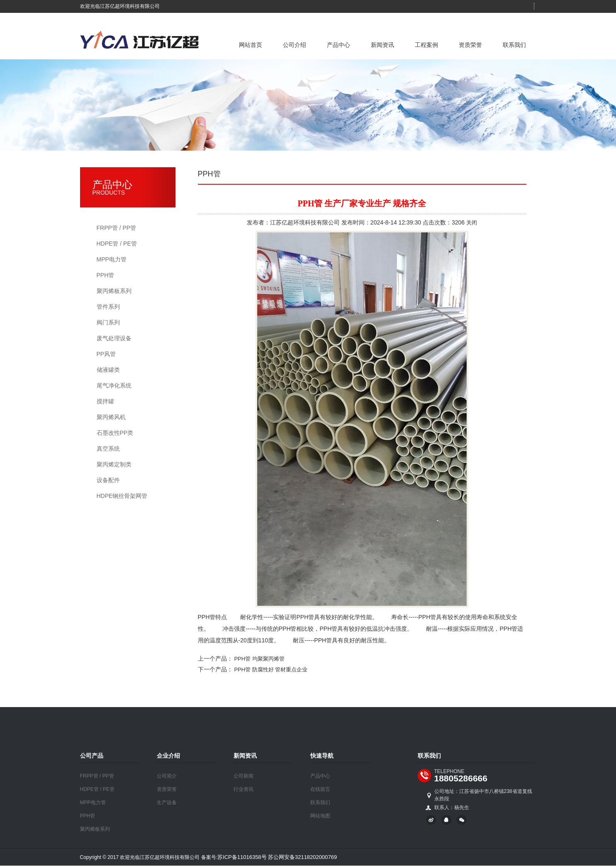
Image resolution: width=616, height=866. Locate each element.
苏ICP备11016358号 (242, 857)
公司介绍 (295, 45)
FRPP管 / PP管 (117, 228)
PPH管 (106, 275)
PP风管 (106, 354)
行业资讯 (243, 789)
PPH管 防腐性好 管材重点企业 (271, 670)
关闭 (472, 223)
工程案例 (426, 45)
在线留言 (320, 789)
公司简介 (167, 776)
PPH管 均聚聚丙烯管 (259, 659)
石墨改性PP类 (115, 433)
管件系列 (108, 307)
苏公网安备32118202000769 (302, 857)
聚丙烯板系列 (114, 291)
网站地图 (320, 816)
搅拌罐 (105, 401)
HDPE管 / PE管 (117, 244)
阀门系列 (108, 322)
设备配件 (108, 480)
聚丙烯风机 (111, 417)
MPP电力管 (112, 259)
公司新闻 (243, 776)
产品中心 (338, 45)
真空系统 (108, 449)
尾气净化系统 (114, 385)
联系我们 (514, 45)
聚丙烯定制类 (114, 464)
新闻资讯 (382, 45)
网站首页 (251, 45)
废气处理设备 (114, 338)
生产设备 (167, 803)
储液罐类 (108, 370)
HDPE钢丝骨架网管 (122, 496)
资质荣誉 (470, 45)
